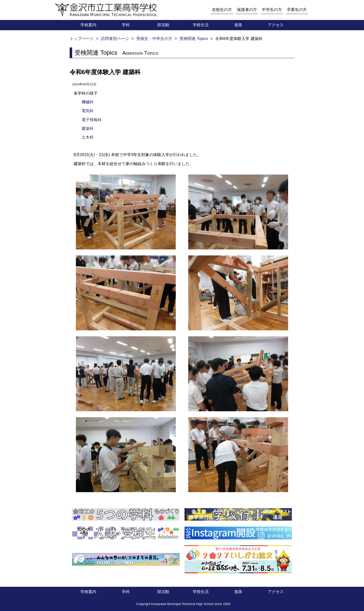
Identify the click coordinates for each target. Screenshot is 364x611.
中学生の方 (272, 10)
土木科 (88, 137)
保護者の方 (247, 10)
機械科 (88, 102)
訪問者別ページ (115, 39)
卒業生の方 (297, 10)
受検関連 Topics (194, 39)
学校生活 (201, 25)
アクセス (276, 25)
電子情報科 (92, 120)
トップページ (82, 39)
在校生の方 (222, 10)
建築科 (88, 128)
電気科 (88, 111)
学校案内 (88, 25)
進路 (238, 25)
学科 (126, 25)
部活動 (163, 25)
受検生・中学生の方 (154, 39)
